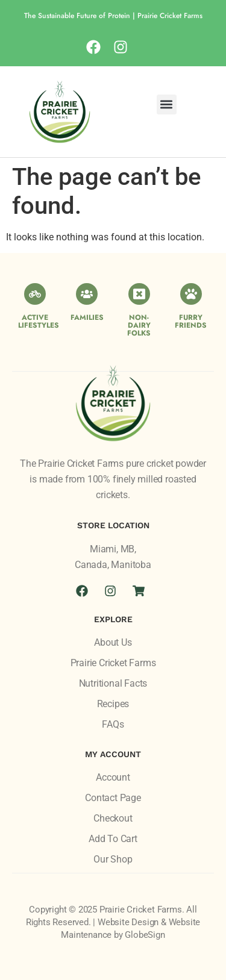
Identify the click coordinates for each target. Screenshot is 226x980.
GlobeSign (145, 935)
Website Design (128, 922)
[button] (167, 105)
